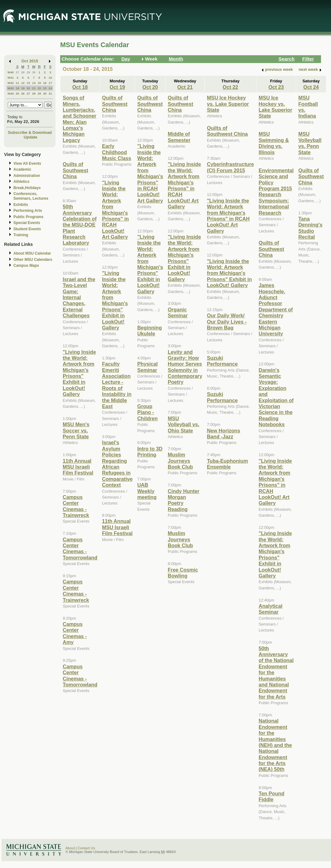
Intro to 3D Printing (150, 452)
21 (34, 88)
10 (50, 78)
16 (45, 83)
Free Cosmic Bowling (183, 573)
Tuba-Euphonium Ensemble (227, 464)
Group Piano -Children (148, 412)
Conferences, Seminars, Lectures (31, 196)
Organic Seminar (178, 312)
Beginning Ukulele (150, 331)
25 (17, 93)
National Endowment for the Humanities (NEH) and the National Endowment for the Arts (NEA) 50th (275, 745)
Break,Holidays (27, 188)
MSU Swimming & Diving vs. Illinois (274, 143)
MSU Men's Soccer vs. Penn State (76, 430)
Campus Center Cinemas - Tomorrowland (80, 549)
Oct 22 (230, 87)
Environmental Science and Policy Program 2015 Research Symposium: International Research (276, 192)
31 (50, 93)
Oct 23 (276, 87)
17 (50, 83)
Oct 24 (311, 87)
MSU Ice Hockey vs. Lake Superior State (228, 104)
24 (50, 88)
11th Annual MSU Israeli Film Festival (78, 467)
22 (39, 88)
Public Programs (28, 217)
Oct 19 (117, 87)
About (70, 848)
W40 (11, 72)
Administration (27, 176)
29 (28, 72)
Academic (22, 169)
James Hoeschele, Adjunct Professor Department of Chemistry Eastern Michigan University (276, 309)
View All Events (27, 163)
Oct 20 (150, 87)
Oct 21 (185, 87)
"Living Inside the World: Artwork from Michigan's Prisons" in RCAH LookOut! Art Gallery (115, 210)
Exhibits (21, 205)
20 (28, 88)
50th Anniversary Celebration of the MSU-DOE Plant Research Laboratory (80, 225)
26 (23, 93)
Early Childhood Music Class (117, 152)
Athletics (21, 182)
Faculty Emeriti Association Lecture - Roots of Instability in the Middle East (117, 385)
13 (28, 83)
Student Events (27, 229)
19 (23, 88)
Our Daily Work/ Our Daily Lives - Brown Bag (227, 322)
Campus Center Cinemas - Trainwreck (76, 506)
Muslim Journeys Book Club (180, 461)
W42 (11, 83)
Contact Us (86, 848)
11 (17, 83)
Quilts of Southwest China (75, 170)
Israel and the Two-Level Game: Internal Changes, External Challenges (79, 297)
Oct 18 (80, 87)
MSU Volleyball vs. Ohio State (184, 424)
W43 (11, 88)
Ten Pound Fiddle (271, 796)
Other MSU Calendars (33, 260)
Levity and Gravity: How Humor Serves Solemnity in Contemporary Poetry (185, 367)
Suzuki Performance (222, 361)
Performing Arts (28, 211)
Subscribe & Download (30, 132)
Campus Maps (26, 266)
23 (45, 88)
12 (23, 83)
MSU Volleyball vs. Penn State (310, 143)
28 (23, 72)
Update (31, 137)
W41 (11, 78)
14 (34, 83)
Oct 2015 (30, 61)
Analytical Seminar (270, 609)
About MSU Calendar (32, 253)
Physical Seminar (148, 367)
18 (17, 88)
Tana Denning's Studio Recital (310, 228)
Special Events (27, 223)
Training (21, 235)
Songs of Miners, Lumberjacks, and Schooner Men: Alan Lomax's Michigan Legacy (80, 119)
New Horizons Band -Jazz (224, 434)
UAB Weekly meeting (147, 491)
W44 (11, 93)
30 (34, 72)
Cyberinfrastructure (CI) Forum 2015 (230, 167)
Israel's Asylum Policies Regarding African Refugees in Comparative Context (117, 464)
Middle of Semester (179, 137)
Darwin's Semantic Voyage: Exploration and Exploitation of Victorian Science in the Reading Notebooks (276, 397)
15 (39, 83)
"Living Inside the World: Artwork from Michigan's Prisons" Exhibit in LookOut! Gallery (79, 373)
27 (17, 72)
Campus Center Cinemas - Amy (75, 633)
